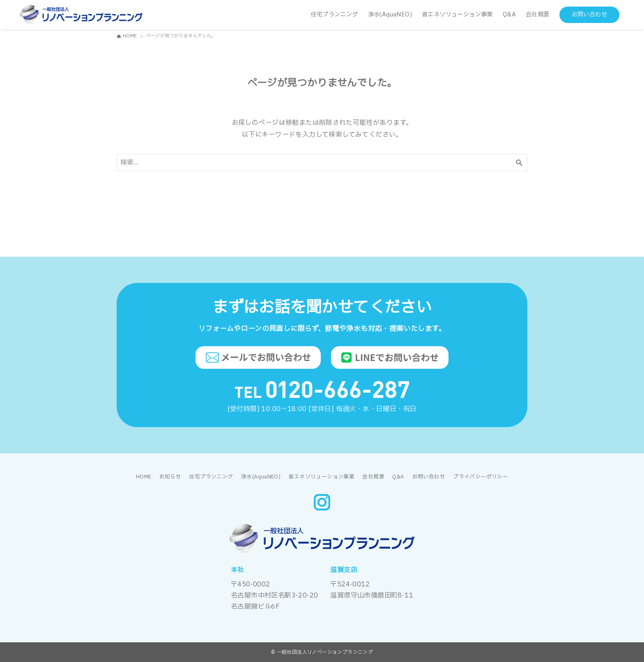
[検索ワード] (322, 163)
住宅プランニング (211, 477)
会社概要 (373, 477)
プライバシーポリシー (481, 477)
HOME (144, 477)
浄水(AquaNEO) (261, 477)
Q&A (398, 477)
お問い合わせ (429, 477)
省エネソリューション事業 (321, 477)
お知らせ (170, 477)
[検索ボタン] (519, 163)
